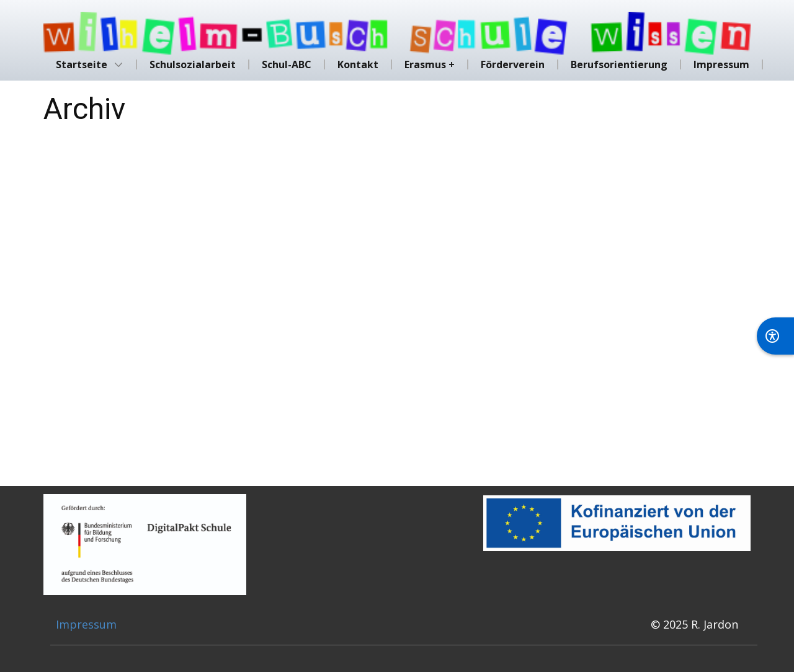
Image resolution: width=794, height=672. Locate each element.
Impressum (86, 624)
